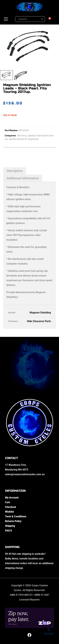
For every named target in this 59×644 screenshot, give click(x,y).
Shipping (10, 526)
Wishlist (10, 512)
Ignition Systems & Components (24, 139)
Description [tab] (15, 171)
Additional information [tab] (23, 178)
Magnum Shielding (40, 313)
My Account (12, 498)
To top (49, 632)
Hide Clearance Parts (39, 321)
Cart (8, 502)
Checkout (11, 507)
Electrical (22, 136)
